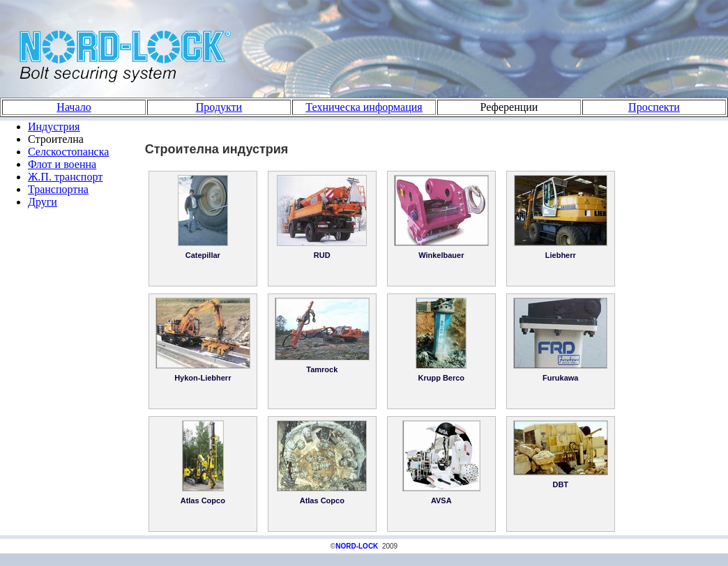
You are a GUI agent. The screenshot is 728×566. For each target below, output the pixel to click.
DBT (560, 484)
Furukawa (560, 378)
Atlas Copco (203, 500)
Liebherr (561, 255)
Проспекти (654, 107)
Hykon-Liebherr (203, 378)
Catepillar (203, 255)
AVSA (441, 500)
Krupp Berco (441, 378)
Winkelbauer (441, 255)
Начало (74, 107)
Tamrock (322, 369)
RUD (322, 255)
